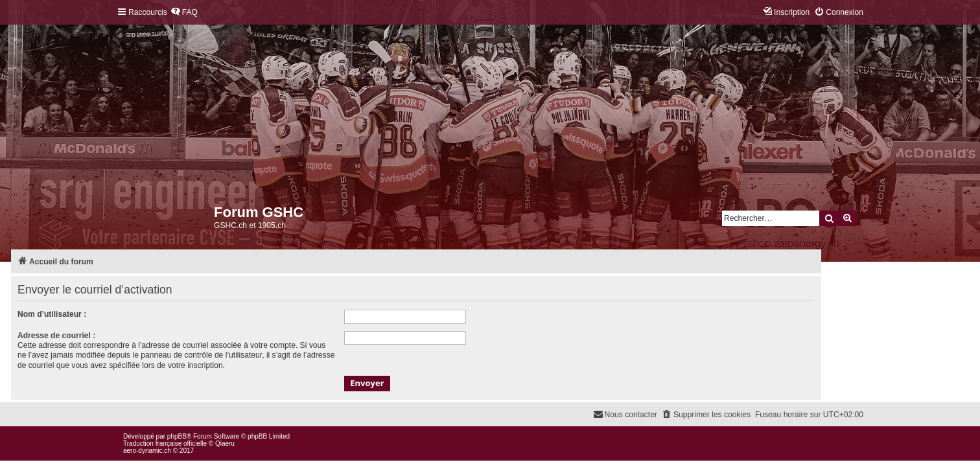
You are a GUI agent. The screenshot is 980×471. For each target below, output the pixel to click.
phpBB (177, 436)
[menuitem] (184, 13)
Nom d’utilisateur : (52, 314)
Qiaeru (225, 443)
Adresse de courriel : (56, 336)
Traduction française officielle (165, 443)
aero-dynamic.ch (147, 451)
